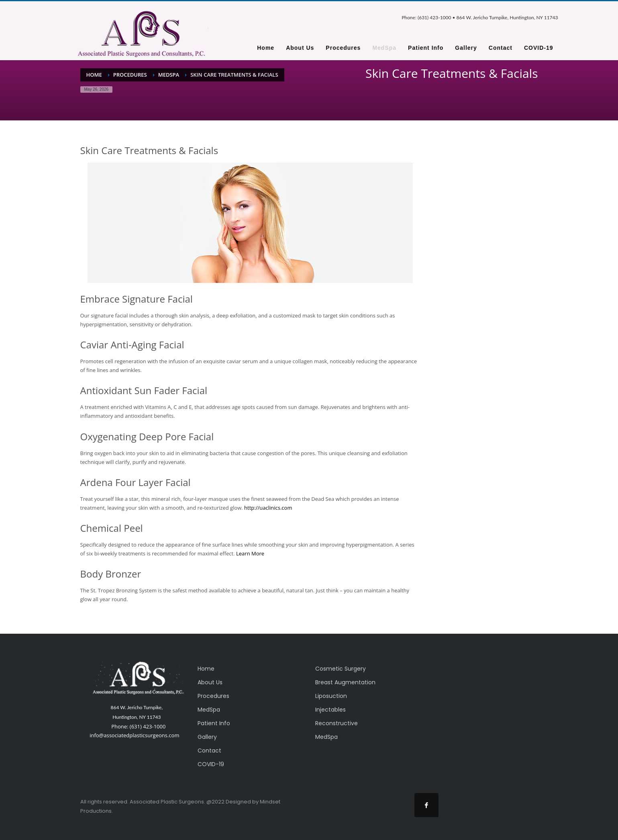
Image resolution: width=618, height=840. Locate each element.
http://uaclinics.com (268, 508)
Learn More (250, 553)
